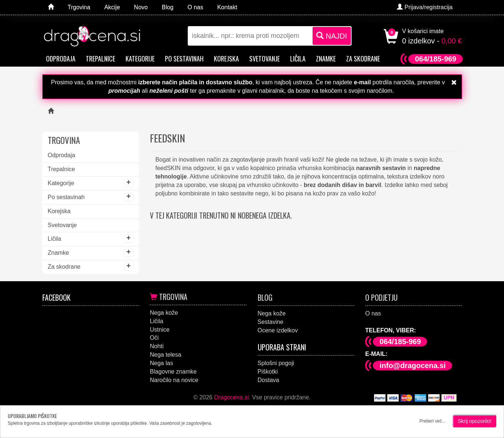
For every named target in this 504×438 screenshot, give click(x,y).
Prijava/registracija (425, 7)
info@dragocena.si (413, 365)
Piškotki (268, 372)
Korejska (226, 59)
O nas (373, 313)
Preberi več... (432, 421)
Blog (265, 297)
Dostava (269, 380)
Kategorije (140, 59)
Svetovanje (265, 59)
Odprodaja (61, 59)
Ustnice (160, 330)
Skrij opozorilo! (475, 421)
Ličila (298, 59)
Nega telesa (165, 355)
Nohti (157, 346)
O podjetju (381, 297)
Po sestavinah (184, 59)
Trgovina (169, 297)
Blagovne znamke (173, 372)
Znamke (326, 59)
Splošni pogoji (276, 363)
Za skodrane (363, 59)
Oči (154, 338)
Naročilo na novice (174, 380)
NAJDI (332, 36)
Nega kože (164, 313)
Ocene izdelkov (278, 330)
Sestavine (271, 322)
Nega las (161, 363)
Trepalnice (101, 59)
